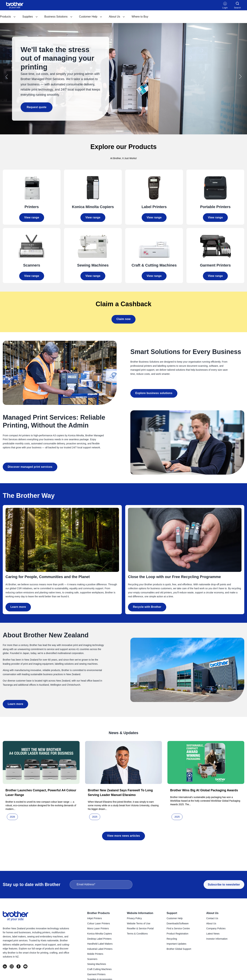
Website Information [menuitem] (140, 913)
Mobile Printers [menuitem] (95, 954)
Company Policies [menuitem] (216, 928)
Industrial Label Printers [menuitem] (100, 949)
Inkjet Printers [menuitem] (95, 918)
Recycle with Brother (147, 606)
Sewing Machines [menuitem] (97, 964)
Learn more (18, 606)
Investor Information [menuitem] (217, 939)
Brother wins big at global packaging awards (204, 789)
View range (32, 216)
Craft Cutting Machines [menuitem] (99, 969)
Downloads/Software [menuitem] (178, 923)
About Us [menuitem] (212, 913)
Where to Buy (140, 17)
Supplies (30, 17)
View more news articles (123, 835)
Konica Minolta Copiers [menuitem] (99, 934)
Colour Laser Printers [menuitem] (98, 923)
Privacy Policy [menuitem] (134, 918)
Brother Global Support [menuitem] (179, 949)
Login (225, 5)
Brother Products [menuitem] (98, 913)
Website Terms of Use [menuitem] (139, 923)
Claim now (124, 318)
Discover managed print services (30, 466)
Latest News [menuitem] (213, 934)
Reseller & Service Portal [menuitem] (140, 928)
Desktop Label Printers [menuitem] (99, 939)
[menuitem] (8, 17)
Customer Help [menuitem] (175, 918)
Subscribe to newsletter (224, 885)
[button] (7, 76)
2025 (95, 816)
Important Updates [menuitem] (176, 944)
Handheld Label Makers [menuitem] (100, 944)
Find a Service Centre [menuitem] (178, 928)
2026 (12, 816)
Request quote (35, 107)
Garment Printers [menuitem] (96, 974)
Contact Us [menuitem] (212, 918)
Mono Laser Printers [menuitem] (98, 928)
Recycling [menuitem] (172, 939)
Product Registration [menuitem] (177, 934)
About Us (117, 17)
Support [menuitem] (172, 913)
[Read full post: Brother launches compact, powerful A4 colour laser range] (41, 761)
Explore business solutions (154, 392)
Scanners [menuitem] (92, 959)
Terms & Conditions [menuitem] (137, 934)
